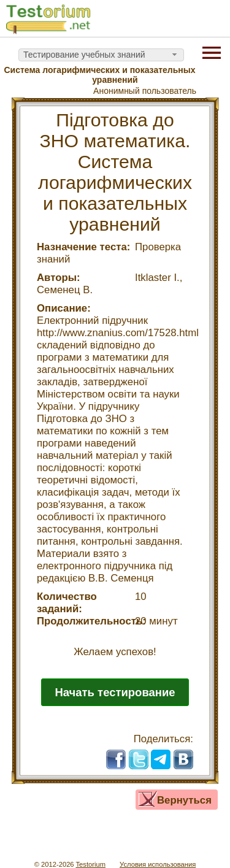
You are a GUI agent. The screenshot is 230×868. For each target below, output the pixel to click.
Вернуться (184, 800)
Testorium (90, 864)
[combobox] (101, 55)
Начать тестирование (115, 692)
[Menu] (212, 52)
